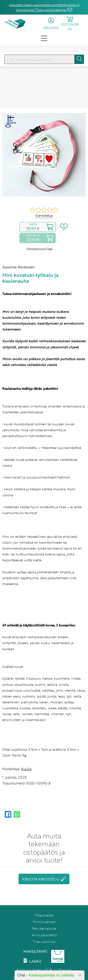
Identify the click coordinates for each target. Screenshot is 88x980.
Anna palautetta (44, 935)
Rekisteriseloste (44, 928)
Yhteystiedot (44, 915)
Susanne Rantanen (18, 267)
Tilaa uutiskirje (44, 942)
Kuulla (26, 769)
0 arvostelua (44, 215)
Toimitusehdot (44, 922)
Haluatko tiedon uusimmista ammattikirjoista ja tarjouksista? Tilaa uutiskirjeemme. (44, 7)
